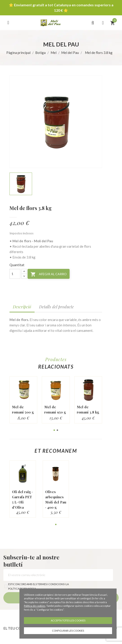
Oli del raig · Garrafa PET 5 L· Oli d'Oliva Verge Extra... (22, 505)
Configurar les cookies (68, 631)
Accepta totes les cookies (68, 620)
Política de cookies (35, 606)
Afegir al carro (49, 274)
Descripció (22, 307)
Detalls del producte (56, 307)
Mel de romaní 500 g (23, 410)
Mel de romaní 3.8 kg (88, 410)
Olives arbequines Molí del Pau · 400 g (56, 500)
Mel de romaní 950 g (55, 410)
